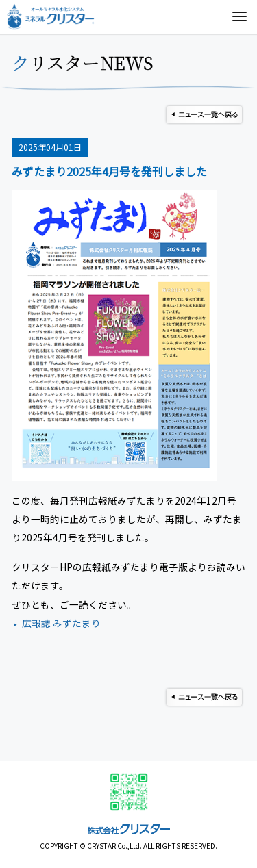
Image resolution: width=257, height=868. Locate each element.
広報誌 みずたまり (61, 623)
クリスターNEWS (83, 62)
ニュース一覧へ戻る (204, 115)
